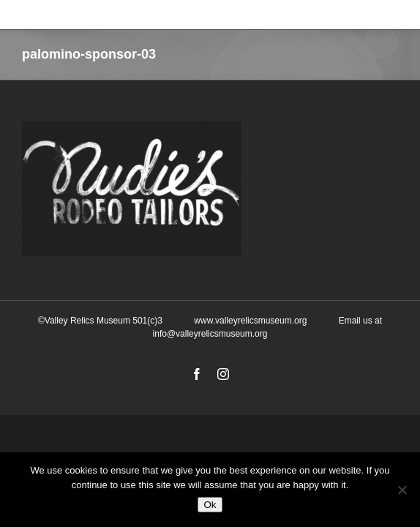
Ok (210, 505)
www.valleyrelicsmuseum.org (250, 359)
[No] (402, 490)
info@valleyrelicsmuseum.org (210, 372)
